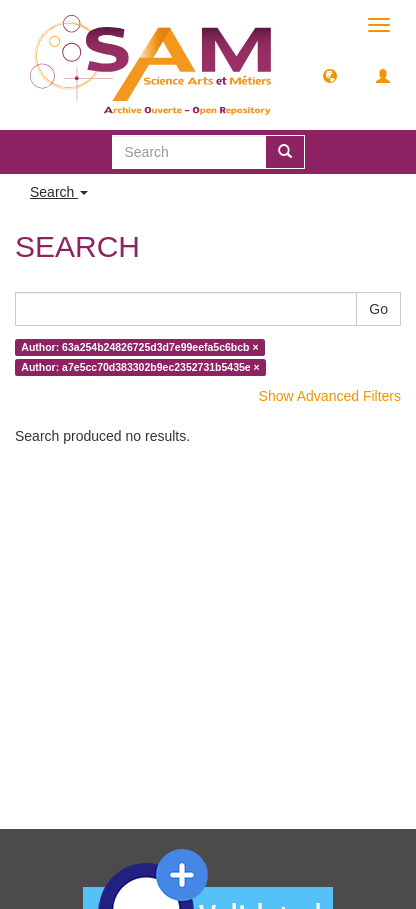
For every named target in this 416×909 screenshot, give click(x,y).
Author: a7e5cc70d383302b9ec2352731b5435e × (140, 367)
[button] (330, 75)
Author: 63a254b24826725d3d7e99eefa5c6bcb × (139, 347)
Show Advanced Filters (330, 396)
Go (378, 309)
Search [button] (59, 192)
